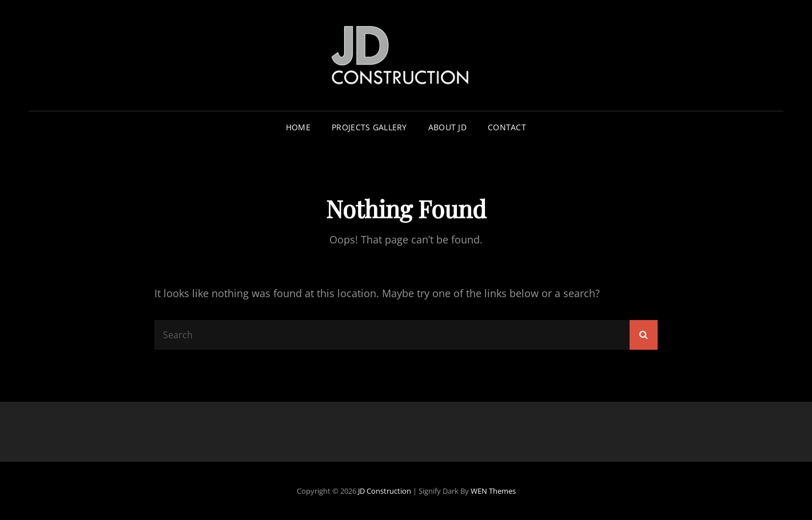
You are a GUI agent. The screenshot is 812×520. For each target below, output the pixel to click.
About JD (447, 127)
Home (298, 127)
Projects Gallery (369, 127)
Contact (507, 127)
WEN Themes (493, 491)
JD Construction (385, 491)
